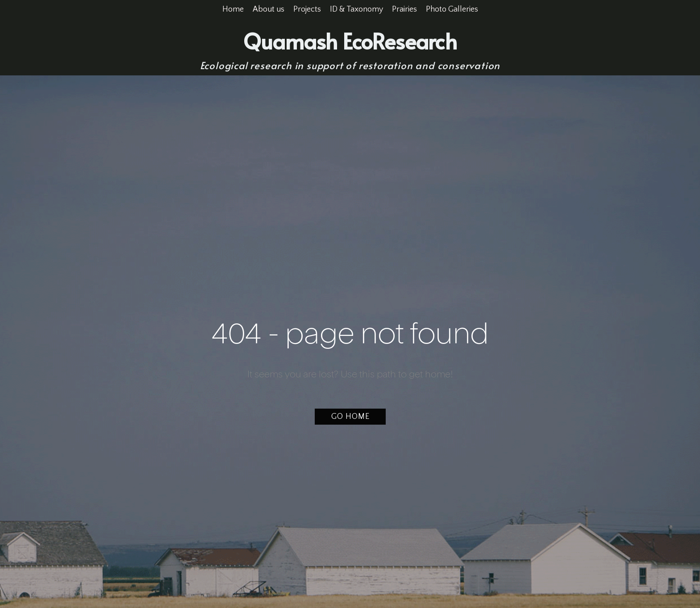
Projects (307, 9)
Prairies (404, 9)
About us (269, 9)
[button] (350, 417)
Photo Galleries (452, 9)
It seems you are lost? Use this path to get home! (350, 375)
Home (233, 9)
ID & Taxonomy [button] (356, 9)
